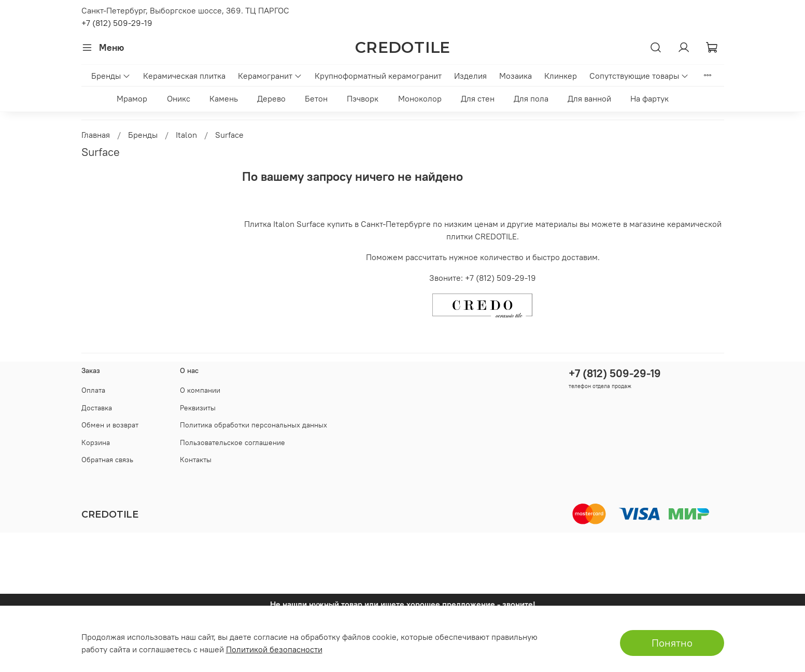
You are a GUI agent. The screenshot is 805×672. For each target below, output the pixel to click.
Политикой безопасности (274, 649)
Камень (224, 98)
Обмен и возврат (110, 425)
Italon (186, 135)
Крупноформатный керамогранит (378, 76)
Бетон (316, 98)
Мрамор (132, 98)
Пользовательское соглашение (232, 442)
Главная (96, 135)
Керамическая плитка (184, 76)
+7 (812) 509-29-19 (117, 23)
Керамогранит (270, 76)
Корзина (96, 442)
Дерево (271, 98)
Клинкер (561, 76)
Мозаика (516, 76)
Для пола (531, 98)
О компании (200, 390)
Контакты (196, 460)
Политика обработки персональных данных (253, 425)
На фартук (649, 98)
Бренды (111, 76)
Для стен (478, 98)
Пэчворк (363, 98)
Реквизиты (198, 408)
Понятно (672, 643)
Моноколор (420, 98)
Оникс (179, 98)
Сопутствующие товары (639, 76)
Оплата (93, 390)
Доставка (97, 408)
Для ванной (589, 98)
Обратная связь (107, 460)
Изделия (470, 76)
